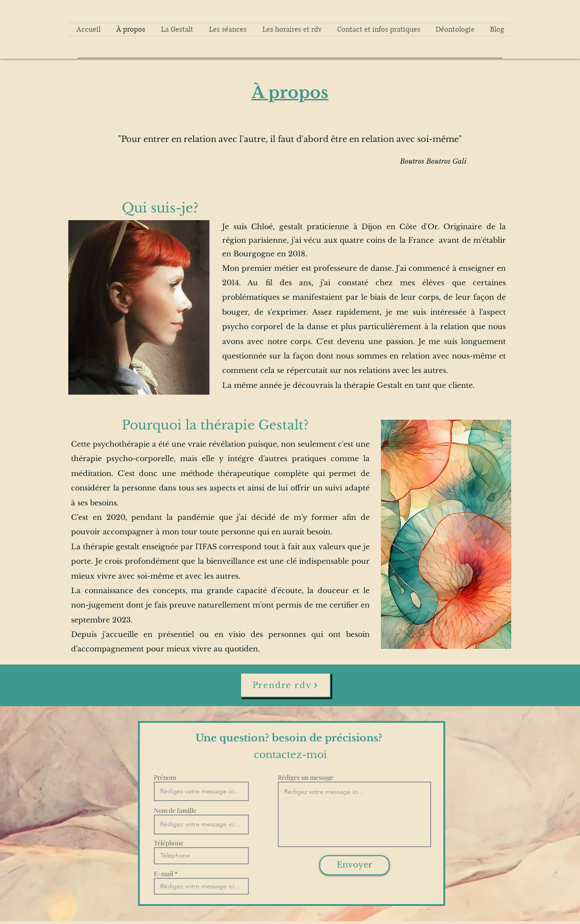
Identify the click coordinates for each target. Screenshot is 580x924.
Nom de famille (175, 811)
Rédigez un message (306, 778)
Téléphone (169, 843)
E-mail (164, 874)
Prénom (165, 778)
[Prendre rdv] (285, 685)
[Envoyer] (354, 865)
